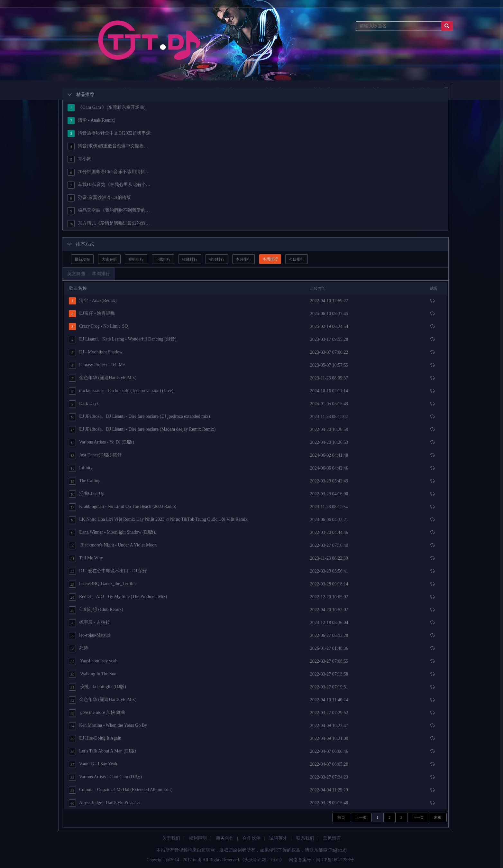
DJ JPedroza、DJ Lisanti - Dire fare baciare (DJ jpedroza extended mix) (139, 417)
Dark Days (84, 404)
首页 (341, 817)
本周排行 (270, 259)
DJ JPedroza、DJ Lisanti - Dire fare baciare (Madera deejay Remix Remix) (142, 430)
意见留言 (332, 838)
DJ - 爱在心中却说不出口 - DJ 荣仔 (108, 571)
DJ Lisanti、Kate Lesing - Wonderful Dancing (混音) (123, 340)
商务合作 (225, 838)
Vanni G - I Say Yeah (93, 764)
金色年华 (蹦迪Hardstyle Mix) (103, 378)
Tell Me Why (86, 558)
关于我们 (171, 838)
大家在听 (109, 259)
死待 (78, 649)
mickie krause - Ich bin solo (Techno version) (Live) (121, 391)
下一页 (418, 817)
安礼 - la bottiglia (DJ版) (97, 687)
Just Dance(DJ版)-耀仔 (95, 455)
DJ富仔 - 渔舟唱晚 (92, 314)
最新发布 (82, 259)
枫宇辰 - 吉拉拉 (89, 623)
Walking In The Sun (93, 674)
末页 (438, 817)
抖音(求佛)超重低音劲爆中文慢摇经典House (109, 146)
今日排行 (297, 259)
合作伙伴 (251, 838)
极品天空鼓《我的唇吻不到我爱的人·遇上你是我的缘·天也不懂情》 (109, 211)
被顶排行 (217, 259)
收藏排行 (190, 259)
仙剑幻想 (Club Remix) (96, 610)
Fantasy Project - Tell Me (97, 365)
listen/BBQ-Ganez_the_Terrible (103, 584)
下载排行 (163, 259)
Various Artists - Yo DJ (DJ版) (101, 443)
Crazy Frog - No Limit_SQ (98, 327)
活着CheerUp (87, 494)
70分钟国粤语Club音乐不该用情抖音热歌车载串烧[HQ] (109, 172)
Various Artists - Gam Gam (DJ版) (105, 777)
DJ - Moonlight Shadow (96, 352)
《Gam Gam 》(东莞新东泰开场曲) (107, 108)
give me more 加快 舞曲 (97, 713)
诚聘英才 (278, 838)
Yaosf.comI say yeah (93, 661)
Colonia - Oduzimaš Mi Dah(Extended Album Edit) (121, 790)
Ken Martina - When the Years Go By (108, 726)
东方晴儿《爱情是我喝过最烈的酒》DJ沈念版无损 (109, 224)
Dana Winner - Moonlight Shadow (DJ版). (112, 533)
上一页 (361, 817)
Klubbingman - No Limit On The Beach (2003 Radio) (123, 507)
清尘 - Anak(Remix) (91, 121)
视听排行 (136, 259)
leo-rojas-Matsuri (90, 636)
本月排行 (243, 259)
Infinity (81, 468)
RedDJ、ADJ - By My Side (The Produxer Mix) (118, 597)
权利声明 (198, 838)
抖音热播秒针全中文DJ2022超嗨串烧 (109, 134)
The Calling (85, 481)
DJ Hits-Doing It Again (95, 739)
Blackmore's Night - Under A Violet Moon (113, 546)
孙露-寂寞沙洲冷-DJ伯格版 (99, 198)
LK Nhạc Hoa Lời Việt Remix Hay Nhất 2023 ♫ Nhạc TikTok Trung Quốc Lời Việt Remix (158, 520)
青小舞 (79, 159)
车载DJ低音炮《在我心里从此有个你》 (109, 185)
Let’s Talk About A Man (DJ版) (102, 751)
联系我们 (305, 838)
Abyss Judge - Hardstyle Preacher (105, 803)
